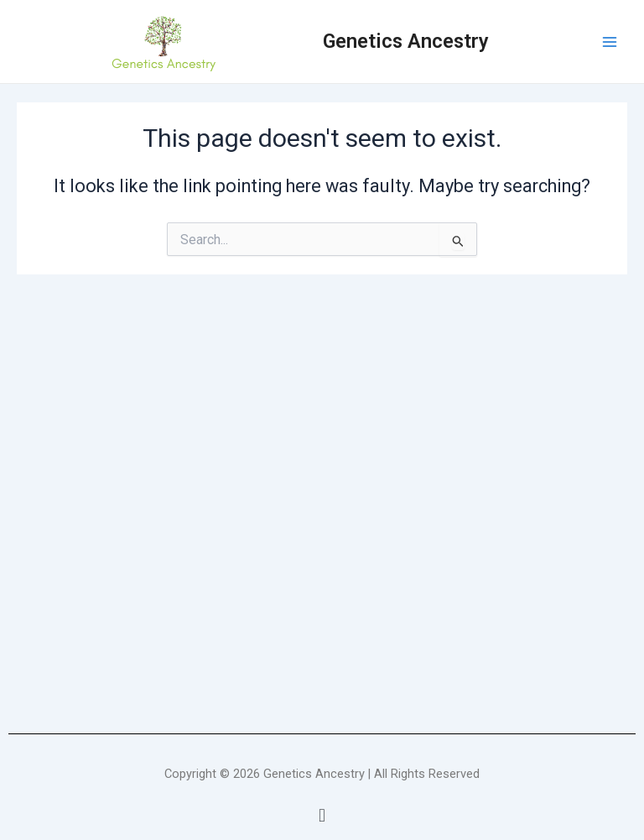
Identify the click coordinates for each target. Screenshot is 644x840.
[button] (322, 816)
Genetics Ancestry (406, 41)
